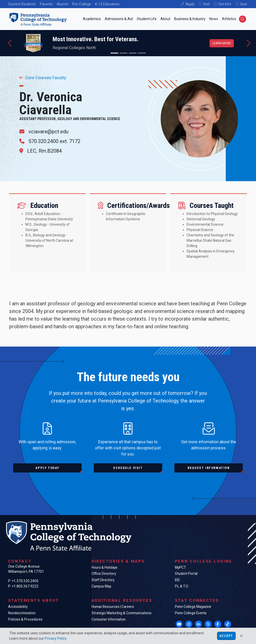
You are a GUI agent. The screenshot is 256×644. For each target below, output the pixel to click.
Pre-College (82, 4)
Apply (190, 4)
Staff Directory (103, 580)
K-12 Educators (107, 4)
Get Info (225, 4)
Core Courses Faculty (43, 78)
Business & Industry (190, 19)
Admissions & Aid (119, 19)
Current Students (22, 4)
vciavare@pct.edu (48, 132)
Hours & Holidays (104, 567)
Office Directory (104, 574)
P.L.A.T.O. (182, 586)
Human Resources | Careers (113, 607)
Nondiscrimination (22, 613)
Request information (209, 468)
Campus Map (101, 586)
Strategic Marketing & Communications (122, 613)
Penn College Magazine (193, 607)
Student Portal (186, 574)
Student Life (147, 19)
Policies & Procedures (25, 619)
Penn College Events (191, 613)
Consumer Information (109, 619)
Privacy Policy (56, 638)
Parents (46, 4)
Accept (226, 636)
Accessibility (18, 607)
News (214, 19)
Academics (92, 19)
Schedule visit (128, 468)
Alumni (62, 4)
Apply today (47, 468)
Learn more (222, 43)
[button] (10, 43)
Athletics (229, 19)
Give (244, 4)
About (165, 19)
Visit (206, 4)
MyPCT (180, 567)
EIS (177, 580)
